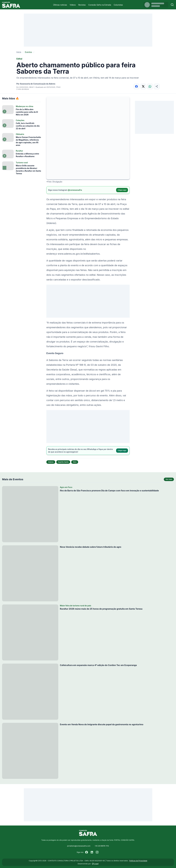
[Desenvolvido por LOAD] (95, 864)
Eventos (28, 52)
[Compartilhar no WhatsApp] (150, 86)
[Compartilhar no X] (143, 86)
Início (19, 52)
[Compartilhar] (157, 86)
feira (75, 462)
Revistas (82, 5)
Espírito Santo (63, 462)
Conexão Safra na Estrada (100, 5)
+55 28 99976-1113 (102, 846)
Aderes (51, 462)
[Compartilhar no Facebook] (136, 86)
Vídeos (73, 5)
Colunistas (118, 5)
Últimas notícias (60, 5)
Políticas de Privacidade (138, 861)
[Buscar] (172, 5)
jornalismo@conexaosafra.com (79, 846)
